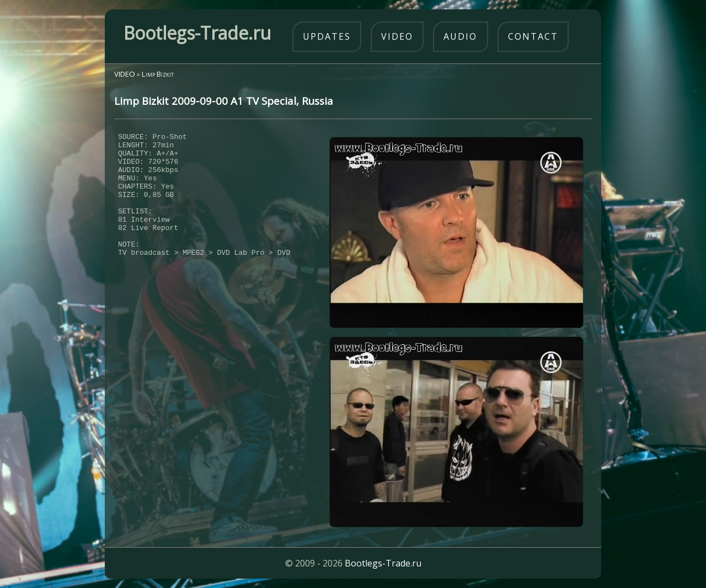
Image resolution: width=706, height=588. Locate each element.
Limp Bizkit (158, 74)
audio (460, 36)
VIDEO (125, 74)
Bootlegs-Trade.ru (383, 563)
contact (533, 36)
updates (327, 36)
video (397, 36)
